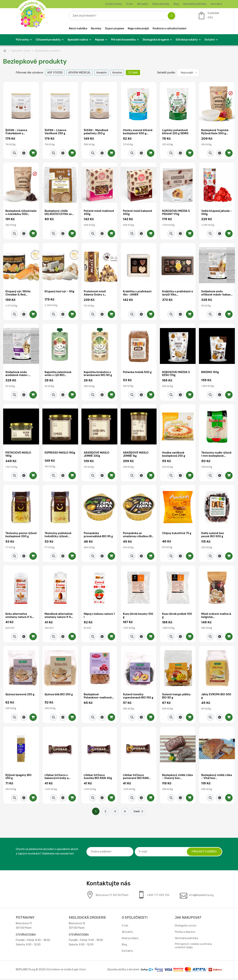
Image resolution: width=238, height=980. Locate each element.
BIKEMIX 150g (210, 373)
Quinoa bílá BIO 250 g (59, 696)
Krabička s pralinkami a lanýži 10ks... (177, 294)
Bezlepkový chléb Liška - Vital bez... (213, 778)
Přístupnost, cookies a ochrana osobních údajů (193, 947)
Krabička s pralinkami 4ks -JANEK (138, 294)
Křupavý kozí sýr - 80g (60, 292)
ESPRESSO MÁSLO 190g (57, 455)
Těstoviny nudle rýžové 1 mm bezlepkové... (217, 455)
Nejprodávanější (138, 29)
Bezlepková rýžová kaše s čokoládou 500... (18, 213)
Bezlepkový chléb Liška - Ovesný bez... (176, 778)
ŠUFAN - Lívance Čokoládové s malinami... (17, 132)
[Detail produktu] (24, 153)
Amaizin (101, 73)
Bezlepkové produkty (48, 51)
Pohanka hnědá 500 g (138, 373)
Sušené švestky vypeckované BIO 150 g (139, 697)
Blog (176, 4)
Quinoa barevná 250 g (20, 696)
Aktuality (143, 4)
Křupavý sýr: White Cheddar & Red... (18, 294)
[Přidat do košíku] (33, 153)
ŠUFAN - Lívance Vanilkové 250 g (56, 132)
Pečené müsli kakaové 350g (138, 213)
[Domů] (5, 51)
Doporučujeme (115, 29)
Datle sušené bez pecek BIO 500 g (213, 536)
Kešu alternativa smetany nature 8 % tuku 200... (19, 617)
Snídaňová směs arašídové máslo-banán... (17, 374)
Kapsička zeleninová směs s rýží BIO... (58, 374)
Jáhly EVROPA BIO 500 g (217, 697)
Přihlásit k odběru (204, 853)
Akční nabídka (78, 29)
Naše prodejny (130, 940)
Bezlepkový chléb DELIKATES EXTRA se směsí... (59, 213)
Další (133, 73)
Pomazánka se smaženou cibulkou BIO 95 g (136, 536)
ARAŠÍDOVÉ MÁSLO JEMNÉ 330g (97, 455)
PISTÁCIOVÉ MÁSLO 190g (19, 455)
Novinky (96, 29)
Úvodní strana (114, 4)
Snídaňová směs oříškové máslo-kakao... (212, 294)
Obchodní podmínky (195, 4)
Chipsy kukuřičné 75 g (177, 534)
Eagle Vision (79, 971)
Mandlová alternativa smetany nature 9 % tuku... (59, 617)
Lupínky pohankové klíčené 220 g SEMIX (176, 132)
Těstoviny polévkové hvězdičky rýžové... (58, 536)
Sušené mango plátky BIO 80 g (177, 697)
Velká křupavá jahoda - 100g (217, 213)
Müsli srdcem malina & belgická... (217, 617)
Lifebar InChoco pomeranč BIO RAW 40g (136, 778)
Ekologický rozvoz (186, 927)
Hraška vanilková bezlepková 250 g (174, 455)
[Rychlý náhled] (15, 153)
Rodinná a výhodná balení (169, 29)
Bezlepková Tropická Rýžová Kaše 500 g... (215, 132)
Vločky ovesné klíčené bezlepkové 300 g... (138, 132)
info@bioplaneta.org (201, 897)
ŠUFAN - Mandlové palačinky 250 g (96, 132)
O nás (130, 4)
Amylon (117, 73)
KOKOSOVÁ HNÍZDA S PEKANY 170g (176, 213)
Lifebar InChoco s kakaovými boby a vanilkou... (57, 778)
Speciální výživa (21, 51)
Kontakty (217, 4)
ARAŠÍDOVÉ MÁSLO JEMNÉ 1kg (136, 455)
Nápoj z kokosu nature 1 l (99, 617)
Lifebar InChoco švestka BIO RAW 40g (98, 778)
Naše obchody (161, 4)
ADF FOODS (55, 73)
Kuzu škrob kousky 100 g (138, 617)
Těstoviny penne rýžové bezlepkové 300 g (18, 536)
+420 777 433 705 (158, 897)
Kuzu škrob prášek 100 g (177, 617)
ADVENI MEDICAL (79, 73)
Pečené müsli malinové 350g (99, 213)
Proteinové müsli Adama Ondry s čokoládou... (95, 294)
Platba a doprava (185, 933)
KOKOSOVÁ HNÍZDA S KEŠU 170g (176, 374)
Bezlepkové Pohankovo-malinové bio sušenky (98, 697)
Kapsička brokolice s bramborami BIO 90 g (98, 374)
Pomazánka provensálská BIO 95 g (99, 536)
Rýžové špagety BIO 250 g (19, 778)
